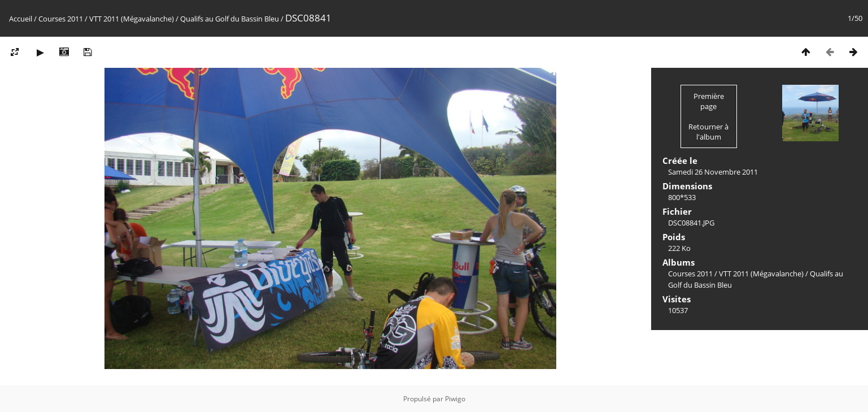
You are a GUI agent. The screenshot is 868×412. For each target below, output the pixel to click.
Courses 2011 (61, 19)
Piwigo (455, 399)
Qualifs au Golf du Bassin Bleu (230, 19)
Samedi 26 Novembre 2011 (713, 172)
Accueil (21, 19)
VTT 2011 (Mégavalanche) (132, 19)
